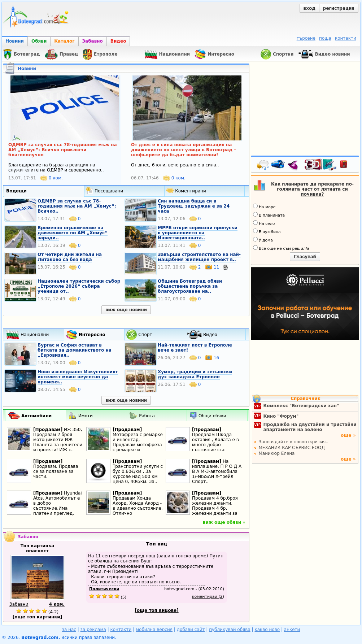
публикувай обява (230, 630)
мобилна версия (154, 630)
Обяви (39, 41)
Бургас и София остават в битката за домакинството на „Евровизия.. (75, 350)
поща (325, 38)
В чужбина (267, 231)
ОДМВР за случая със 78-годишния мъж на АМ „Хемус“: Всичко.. (77, 206)
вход (309, 8)
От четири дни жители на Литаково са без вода (70, 257)
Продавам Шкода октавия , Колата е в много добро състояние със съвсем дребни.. (215, 445)
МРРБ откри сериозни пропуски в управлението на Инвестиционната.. (198, 233)
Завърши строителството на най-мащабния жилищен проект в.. (199, 257)
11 (213, 267)
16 (212, 358)
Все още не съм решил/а (281, 248)
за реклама (93, 630)
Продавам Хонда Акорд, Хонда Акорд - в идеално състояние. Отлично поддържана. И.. (138, 508)
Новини (15, 41)
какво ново (267, 630)
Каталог (64, 41)
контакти (346, 38)
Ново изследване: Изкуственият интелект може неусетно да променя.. (78, 377)
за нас (69, 630)
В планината (269, 215)
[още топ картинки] (38, 617)
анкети (292, 630)
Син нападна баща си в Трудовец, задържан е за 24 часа (194, 206)
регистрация (339, 8)
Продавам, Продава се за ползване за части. (56, 471)
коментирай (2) (208, 597)
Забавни (19, 604)
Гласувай (305, 256)
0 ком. (51, 178)
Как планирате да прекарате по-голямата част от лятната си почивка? (312, 189)
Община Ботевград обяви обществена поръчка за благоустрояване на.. (190, 286)
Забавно (93, 41)
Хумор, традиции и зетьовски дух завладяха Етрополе (195, 374)
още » (348, 435)
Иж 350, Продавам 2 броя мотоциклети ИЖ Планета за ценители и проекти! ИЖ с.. (58, 440)
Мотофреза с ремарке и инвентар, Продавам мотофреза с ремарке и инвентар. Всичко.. (138, 445)
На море (264, 206)
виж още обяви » (224, 522)
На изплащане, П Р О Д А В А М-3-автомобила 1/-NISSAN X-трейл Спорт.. (217, 471)
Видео (118, 41)
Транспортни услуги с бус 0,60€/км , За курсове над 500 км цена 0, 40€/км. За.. (138, 474)
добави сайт (191, 630)
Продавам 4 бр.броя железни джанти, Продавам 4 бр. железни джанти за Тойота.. (215, 508)
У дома (263, 240)
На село (264, 223)
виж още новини (126, 310)
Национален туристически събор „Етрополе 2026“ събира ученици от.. (79, 286)
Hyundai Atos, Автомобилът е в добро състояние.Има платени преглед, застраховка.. (58, 506)
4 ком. (57, 604)
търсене (306, 38)
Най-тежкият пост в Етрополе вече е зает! (195, 348)
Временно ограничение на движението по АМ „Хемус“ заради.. (73, 233)
